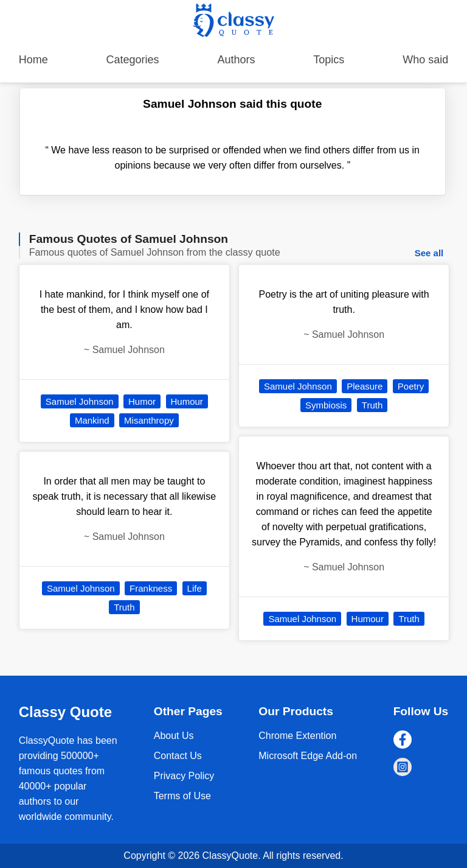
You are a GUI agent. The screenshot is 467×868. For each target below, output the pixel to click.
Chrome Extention (297, 736)
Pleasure (365, 386)
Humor (142, 401)
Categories (133, 60)
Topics (329, 60)
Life (195, 588)
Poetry (411, 386)
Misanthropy (149, 420)
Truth (124, 607)
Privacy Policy (184, 776)
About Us (174, 736)
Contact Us (178, 756)
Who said (425, 60)
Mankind (92, 420)
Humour (187, 401)
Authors (236, 60)
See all (429, 253)
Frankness (151, 588)
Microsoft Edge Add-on (308, 756)
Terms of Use (182, 796)
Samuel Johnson (80, 401)
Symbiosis (326, 405)
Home (33, 60)
